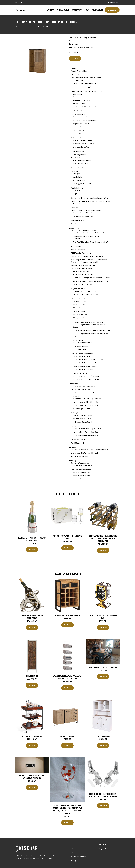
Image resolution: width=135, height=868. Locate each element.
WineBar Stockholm (81, 10)
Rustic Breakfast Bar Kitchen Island (103, 667)
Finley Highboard (103, 736)
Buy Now (75, 58)
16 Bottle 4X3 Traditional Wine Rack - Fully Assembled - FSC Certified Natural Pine (103, 538)
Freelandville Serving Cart (32, 736)
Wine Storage (83, 38)
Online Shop (112, 10)
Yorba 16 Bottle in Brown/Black (67, 615)
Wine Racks (92, 38)
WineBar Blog (97, 10)
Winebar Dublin (63, 10)
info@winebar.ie (113, 2)
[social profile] (24, 3)
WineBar (51, 10)
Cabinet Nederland (68, 736)
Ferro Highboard (32, 676)
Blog (74, 861)
